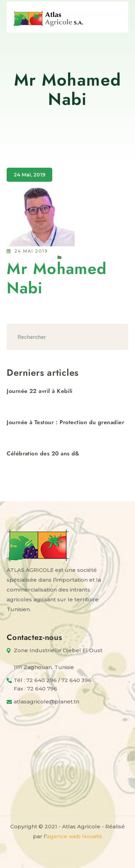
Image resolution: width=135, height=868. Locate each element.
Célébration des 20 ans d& (43, 453)
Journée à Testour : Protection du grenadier (65, 422)
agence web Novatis (74, 836)
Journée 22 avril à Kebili (40, 391)
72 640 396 (76, 680)
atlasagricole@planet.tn (46, 702)
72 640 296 (42, 680)
